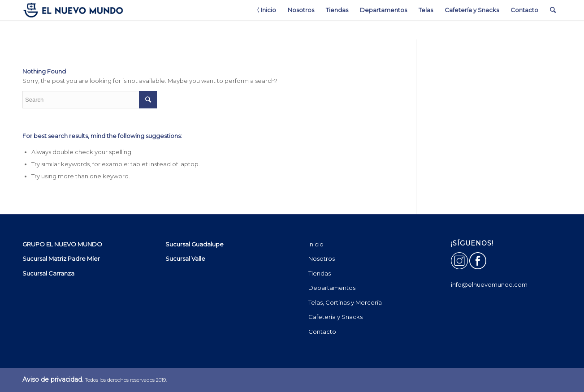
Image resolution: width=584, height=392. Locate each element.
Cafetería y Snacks (335, 317)
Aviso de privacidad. (53, 379)
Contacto (322, 332)
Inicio (316, 244)
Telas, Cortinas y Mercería (345, 302)
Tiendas (320, 273)
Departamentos (332, 288)
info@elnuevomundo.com (489, 284)
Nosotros (322, 258)
